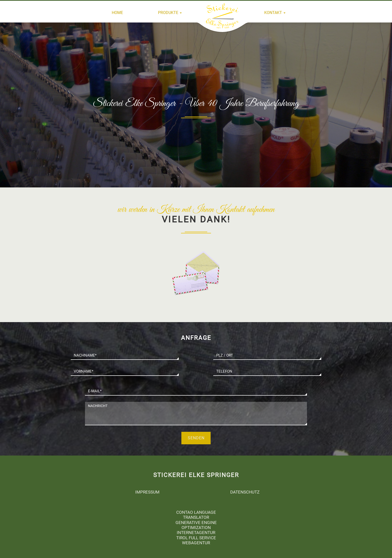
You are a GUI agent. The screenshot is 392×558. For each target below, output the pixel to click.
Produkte (170, 13)
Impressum (147, 492)
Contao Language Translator (196, 515)
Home (117, 13)
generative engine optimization (196, 525)
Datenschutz (245, 492)
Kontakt (275, 13)
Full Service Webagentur (199, 540)
